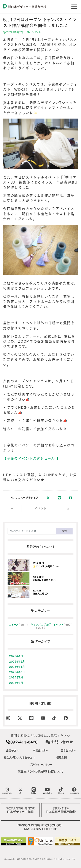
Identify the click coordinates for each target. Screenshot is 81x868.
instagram (7, 791)
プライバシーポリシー (40, 765)
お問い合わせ (59, 742)
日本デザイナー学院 (20, 810)
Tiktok (61, 791)
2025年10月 (17, 672)
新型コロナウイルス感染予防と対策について (40, 772)
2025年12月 (17, 661)
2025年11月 (17, 667)
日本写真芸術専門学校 (61, 810)
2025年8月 (16, 683)
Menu (75, 5)
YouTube (47, 791)
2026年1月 (16, 656)
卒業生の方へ (41, 751)
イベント (34, 32)
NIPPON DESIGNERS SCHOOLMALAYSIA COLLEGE (40, 827)
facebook (74, 791)
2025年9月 (16, 677)
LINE (34, 791)
